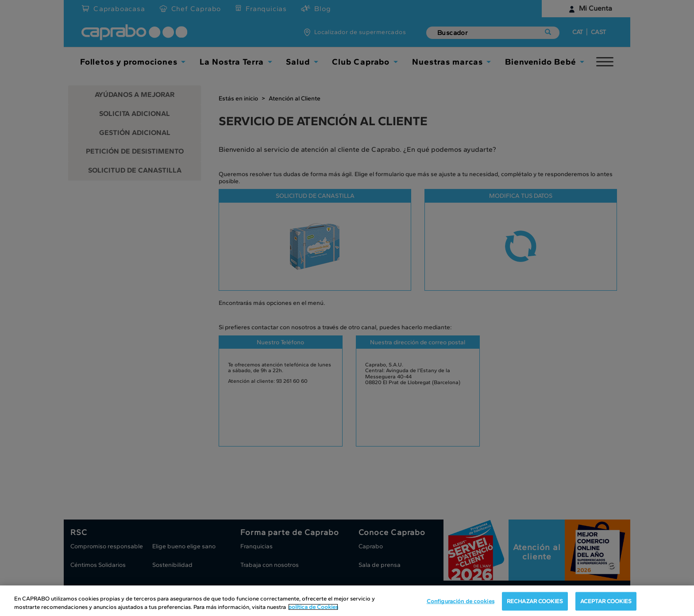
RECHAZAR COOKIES (535, 602)
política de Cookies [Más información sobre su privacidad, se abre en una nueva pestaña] (313, 607)
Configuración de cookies (461, 602)
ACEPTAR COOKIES (606, 602)
